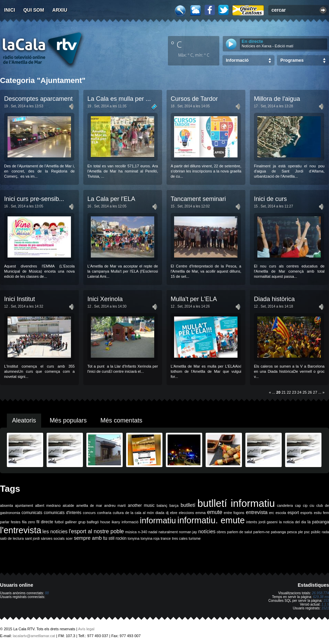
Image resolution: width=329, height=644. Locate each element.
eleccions (186, 513)
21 (283, 392)
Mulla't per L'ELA (194, 299)
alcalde (69, 505)
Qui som (34, 10)
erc (272, 513)
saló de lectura (12, 538)
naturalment (168, 532)
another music (141, 505)
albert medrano (48, 505)
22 (289, 392)
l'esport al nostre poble (96, 531)
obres (221, 532)
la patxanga (318, 522)
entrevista (257, 512)
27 (315, 392)
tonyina (134, 538)
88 (47, 593)
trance (166, 538)
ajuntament (24, 505)
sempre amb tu (90, 538)
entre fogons (234, 513)
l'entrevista (21, 530)
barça (174, 505)
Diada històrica (274, 299)
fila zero (28, 522)
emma (200, 513)
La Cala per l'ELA (111, 199)
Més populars (68, 420)
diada (160, 513)
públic (316, 532)
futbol (59, 522)
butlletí (188, 505)
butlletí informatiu (236, 503)
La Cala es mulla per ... (119, 99)
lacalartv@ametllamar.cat (34, 636)
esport (293, 513)
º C (176, 44)
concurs (89, 513)
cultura (118, 513)
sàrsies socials (53, 538)
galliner (71, 522)
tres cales (180, 538)
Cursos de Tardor (194, 99)
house (105, 522)
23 (294, 392)
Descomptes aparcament (38, 99)
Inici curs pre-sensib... (34, 199)
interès (252, 522)
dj (167, 513)
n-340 (142, 532)
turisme (195, 538)
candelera (285, 505)
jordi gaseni (268, 522)
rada (325, 532)
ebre (174, 513)
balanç (162, 505)
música (131, 532)
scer (69, 538)
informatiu (158, 520)
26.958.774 (320, 593)
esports (306, 513)
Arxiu (60, 10)
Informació (237, 60)
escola (281, 513)
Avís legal (86, 629)
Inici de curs (270, 199)
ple (301, 532)
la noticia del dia (293, 522)
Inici (10, 10)
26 (310, 392)
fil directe (45, 522)
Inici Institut (20, 299)
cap (298, 505)
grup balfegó (88, 522)
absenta (7, 505)
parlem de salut (239, 532)
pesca (292, 532)
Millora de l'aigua (277, 99)
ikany (116, 522)
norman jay (188, 532)
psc (307, 532)
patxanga (278, 532)
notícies (207, 532)
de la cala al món (139, 513)
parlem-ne (261, 532)
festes (15, 522)
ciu (312, 505)
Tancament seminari (198, 199)
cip (305, 505)
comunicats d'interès (63, 513)
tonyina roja (150, 538)
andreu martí (115, 505)
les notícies (55, 532)
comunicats (32, 513)
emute (215, 512)
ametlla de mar (89, 505)
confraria (104, 513)
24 (299, 392)
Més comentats (121, 420)
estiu (318, 513)
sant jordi (32, 538)
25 (305, 392)
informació (130, 522)
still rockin (117, 538)
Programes (292, 60)
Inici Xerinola (105, 299)
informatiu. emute (211, 520)
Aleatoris (24, 420)
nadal (153, 532)
